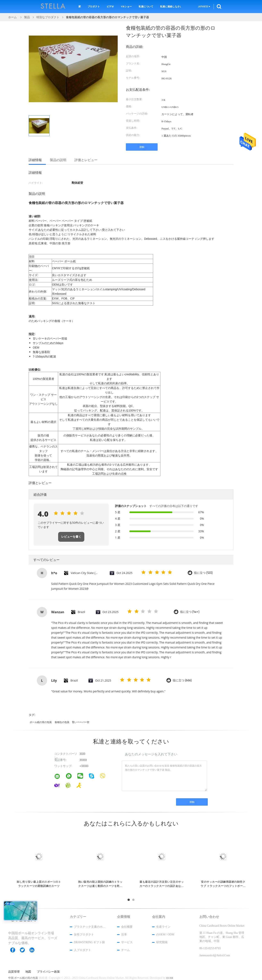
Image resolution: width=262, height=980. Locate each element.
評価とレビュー (86, 160)
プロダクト (94, 7)
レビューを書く (71, 537)
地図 (28, 972)
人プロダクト (82, 950)
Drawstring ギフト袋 (89, 942)
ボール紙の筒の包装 (41, 722)
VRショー (126, 7)
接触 (142, 147)
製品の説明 (58, 160)
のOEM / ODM (165, 935)
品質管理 (14, 972)
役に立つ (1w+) (190, 612)
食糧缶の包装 (62, 722)
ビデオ (110, 7)
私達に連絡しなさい (171, 7)
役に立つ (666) (182, 680)
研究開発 (162, 942)
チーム (125, 950)
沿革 (124, 935)
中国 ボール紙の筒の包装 (23, 978)
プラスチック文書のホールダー (90, 927)
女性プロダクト (84, 935)
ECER (170, 978)
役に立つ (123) (203, 573)
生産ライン (163, 927)
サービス (127, 942)
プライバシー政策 (48, 972)
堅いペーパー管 (81, 722)
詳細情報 (35, 160)
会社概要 (127, 927)
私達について (146, 7)
